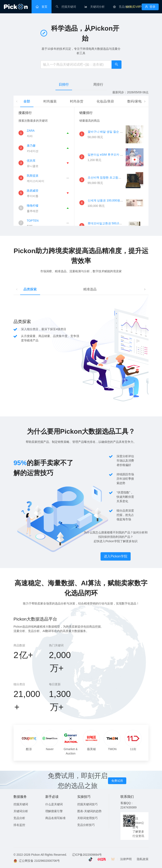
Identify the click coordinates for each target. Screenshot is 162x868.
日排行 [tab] (64, 84)
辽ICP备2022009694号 (87, 855)
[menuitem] (42, 7)
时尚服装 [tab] (50, 101)
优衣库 (31, 161)
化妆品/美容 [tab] (105, 101)
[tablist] (81, 84)
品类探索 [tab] (30, 289)
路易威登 (33, 191)
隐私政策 (143, 859)
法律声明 (126, 859)
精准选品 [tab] (90, 289)
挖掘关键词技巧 (87, 804)
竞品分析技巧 (86, 825)
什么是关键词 (54, 804)
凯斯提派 (33, 176)
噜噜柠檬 (33, 206)
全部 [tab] (27, 101)
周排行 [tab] (98, 84)
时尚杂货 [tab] (77, 101)
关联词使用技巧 (87, 818)
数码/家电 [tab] (134, 101)
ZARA (31, 131)
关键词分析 (21, 811)
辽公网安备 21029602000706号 (39, 861)
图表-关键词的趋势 (89, 811)
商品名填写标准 (55, 818)
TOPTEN (33, 221)
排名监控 (19, 825)
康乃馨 (31, 146)
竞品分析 (19, 818)
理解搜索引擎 (54, 811)
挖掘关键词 (21, 804)
